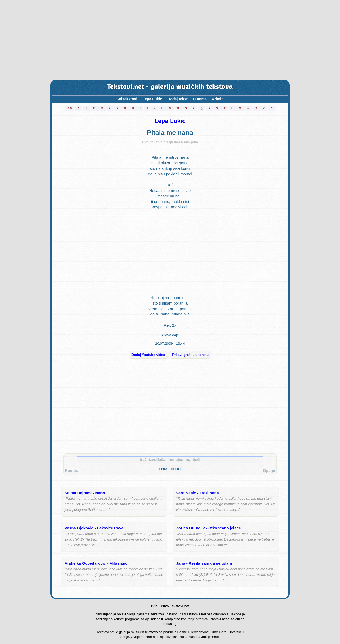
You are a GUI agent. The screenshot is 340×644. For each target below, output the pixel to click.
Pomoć (72, 470)
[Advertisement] (170, 40)
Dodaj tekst (177, 99)
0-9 (70, 108)
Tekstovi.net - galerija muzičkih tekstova (170, 87)
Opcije (269, 470)
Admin (218, 99)
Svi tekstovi (127, 99)
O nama (200, 99)
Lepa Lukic (152, 99)
